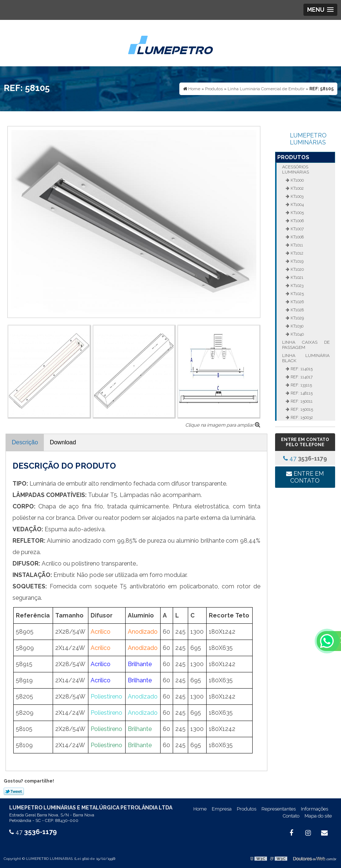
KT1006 (297, 221)
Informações (314, 809)
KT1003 (296, 196)
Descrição (25, 442)
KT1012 (296, 253)
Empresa (222, 809)
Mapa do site (318, 816)
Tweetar (14, 791)
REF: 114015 (301, 369)
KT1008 (297, 237)
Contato (291, 816)
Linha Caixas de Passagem (306, 345)
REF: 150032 (301, 417)
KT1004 (297, 204)
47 (305, 458)
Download (63, 442)
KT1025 (297, 294)
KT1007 (297, 229)
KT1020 (297, 269)
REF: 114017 (301, 377)
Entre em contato (305, 477)
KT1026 (297, 302)
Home (200, 809)
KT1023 (296, 286)
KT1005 (297, 213)
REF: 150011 (301, 401)
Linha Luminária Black (306, 358)
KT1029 (297, 318)
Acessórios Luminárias (296, 169)
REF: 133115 (301, 385)
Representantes (279, 809)
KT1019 (296, 261)
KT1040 (297, 334)
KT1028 (297, 310)
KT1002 (297, 188)
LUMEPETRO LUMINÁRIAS (308, 139)
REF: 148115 (301, 393)
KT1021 (296, 277)
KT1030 (296, 326)
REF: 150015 (301, 409)
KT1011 (296, 245)
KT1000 (297, 180)
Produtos (293, 157)
